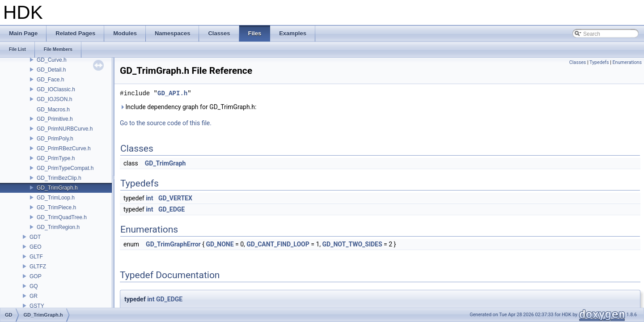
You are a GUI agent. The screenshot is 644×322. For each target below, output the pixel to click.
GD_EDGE (172, 209)
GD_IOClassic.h (56, 89)
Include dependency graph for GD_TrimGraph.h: (188, 107)
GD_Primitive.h (55, 119)
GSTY (37, 306)
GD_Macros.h (53, 110)
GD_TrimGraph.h (57, 188)
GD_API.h (172, 93)
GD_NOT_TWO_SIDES (352, 244)
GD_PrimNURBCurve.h (65, 129)
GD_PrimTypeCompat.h (65, 168)
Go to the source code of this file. (166, 123)
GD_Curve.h (52, 60)
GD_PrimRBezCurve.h (64, 148)
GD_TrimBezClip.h (59, 178)
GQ (34, 286)
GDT (35, 237)
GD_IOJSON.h (54, 99)
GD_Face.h (50, 80)
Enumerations (627, 62)
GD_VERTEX (175, 198)
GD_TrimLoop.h (56, 198)
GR (34, 296)
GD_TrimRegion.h (58, 227)
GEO (36, 247)
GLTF (36, 257)
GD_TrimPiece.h (56, 208)
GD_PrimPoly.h (55, 139)
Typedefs (599, 62)
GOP (36, 276)
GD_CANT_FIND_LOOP (278, 244)
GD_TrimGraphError (173, 244)
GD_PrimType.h (56, 158)
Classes (578, 62)
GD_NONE (220, 244)
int (149, 198)
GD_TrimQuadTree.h (62, 217)
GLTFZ (38, 267)
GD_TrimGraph (165, 163)
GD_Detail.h (51, 70)
